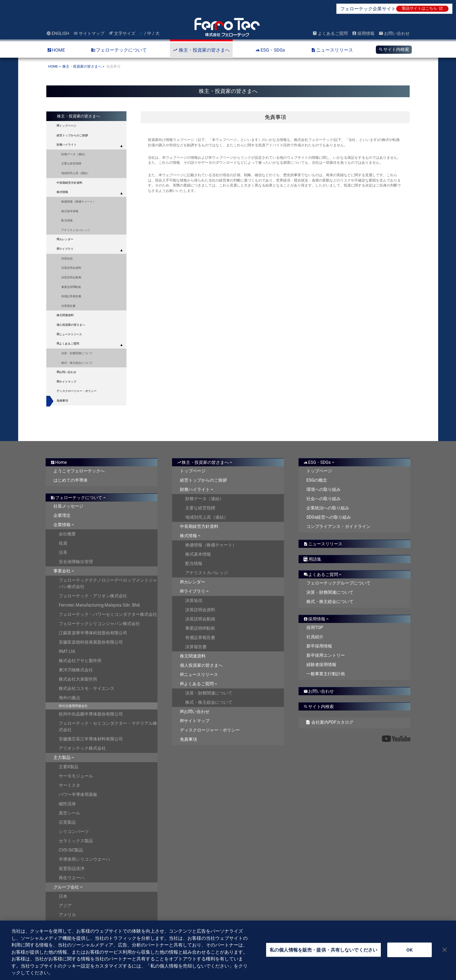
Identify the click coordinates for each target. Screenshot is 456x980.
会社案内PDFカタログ (330, 722)
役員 (63, 543)
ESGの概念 (317, 480)
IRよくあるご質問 (68, 344)
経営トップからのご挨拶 (203, 480)
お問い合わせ (394, 33)
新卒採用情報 (319, 646)
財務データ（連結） (74, 154)
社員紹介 (315, 637)
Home (59, 462)
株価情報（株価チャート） (78, 201)
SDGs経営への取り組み (329, 517)
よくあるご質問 (330, 33)
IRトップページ (66, 126)
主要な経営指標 (71, 163)
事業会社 (64, 571)
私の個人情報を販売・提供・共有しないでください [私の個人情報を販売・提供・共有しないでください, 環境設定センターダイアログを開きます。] (323, 957)
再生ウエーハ (72, 878)
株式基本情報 (70, 211)
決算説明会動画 (71, 277)
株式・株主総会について (77, 363)
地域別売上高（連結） (76, 173)
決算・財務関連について (77, 353)
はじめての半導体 (71, 480)
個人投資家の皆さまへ (201, 665)
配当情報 (67, 220)
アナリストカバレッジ (76, 230)
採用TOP (315, 628)
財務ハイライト (67, 145)
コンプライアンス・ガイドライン (338, 526)
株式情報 (62, 192)
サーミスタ (69, 785)
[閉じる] (445, 957)
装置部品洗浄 (72, 869)
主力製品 (64, 758)
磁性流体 (67, 804)
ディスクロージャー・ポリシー (77, 391)
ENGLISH (58, 33)
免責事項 (62, 400)
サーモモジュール (76, 776)
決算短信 (67, 258)
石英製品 (67, 822)
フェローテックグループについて (338, 583)
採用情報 (363, 33)
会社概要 (67, 534)
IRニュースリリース (69, 334)
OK (410, 957)
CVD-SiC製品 (71, 850)
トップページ (193, 471)
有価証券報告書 (71, 296)
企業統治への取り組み (328, 508)
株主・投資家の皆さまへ (205, 462)
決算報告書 (68, 306)
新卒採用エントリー (326, 655)
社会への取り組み (323, 499)
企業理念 (62, 515)
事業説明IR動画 (71, 287)
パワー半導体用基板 (78, 795)
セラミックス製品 (76, 841)
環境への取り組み (323, 489)
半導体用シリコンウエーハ (84, 859)
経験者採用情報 (321, 665)
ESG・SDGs (320, 462)
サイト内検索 (394, 49)
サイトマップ (89, 33)
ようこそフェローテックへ (79, 471)
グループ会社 (69, 887)
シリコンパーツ (74, 832)
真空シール (69, 813)
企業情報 (64, 525)
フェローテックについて (79, 498)
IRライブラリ (65, 249)
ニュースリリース (323, 544)
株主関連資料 (193, 656)
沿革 (63, 552)
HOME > (54, 66)
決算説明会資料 (71, 268)
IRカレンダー (65, 239)
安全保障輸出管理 (76, 562)
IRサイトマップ (66, 382)
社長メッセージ (68, 506)
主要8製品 (69, 767)
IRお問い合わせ (66, 372)
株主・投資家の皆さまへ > (83, 66)
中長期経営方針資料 (69, 183)
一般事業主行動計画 (326, 674)
